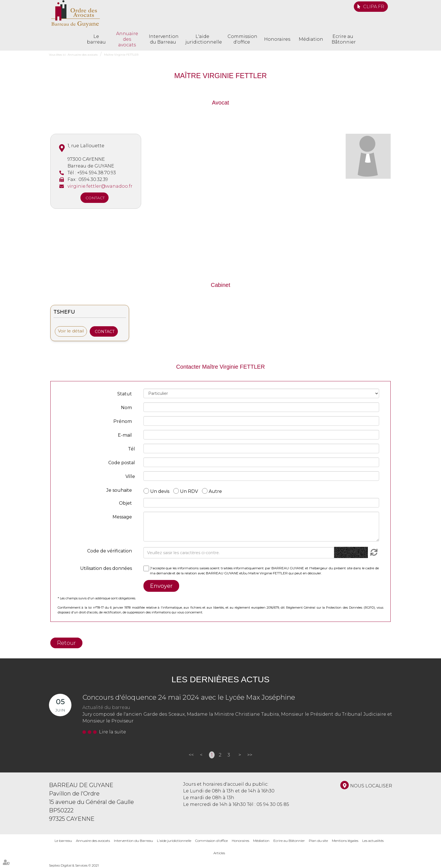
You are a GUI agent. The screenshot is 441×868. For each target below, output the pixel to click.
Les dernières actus (220, 679)
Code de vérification (110, 551)
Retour (66, 643)
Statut (125, 394)
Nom (126, 408)
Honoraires (277, 39)
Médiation (311, 39)
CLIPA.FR (374, 7)
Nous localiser (371, 786)
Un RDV (189, 491)
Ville (130, 476)
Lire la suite (112, 732)
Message (122, 517)
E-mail (125, 435)
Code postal (122, 463)
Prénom (123, 421)
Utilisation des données (106, 568)
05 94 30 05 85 (273, 804)
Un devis (160, 491)
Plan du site (318, 841)
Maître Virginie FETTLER (121, 55)
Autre (215, 491)
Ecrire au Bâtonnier (343, 39)
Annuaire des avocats (127, 39)
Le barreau (96, 39)
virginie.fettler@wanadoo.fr (100, 186)
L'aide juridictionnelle (202, 39)
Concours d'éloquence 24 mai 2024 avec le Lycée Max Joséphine (189, 697)
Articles (219, 853)
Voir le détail (71, 331)
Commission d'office (242, 39)
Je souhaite (119, 490)
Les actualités (373, 841)
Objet (125, 503)
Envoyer (161, 586)
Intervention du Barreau (163, 39)
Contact (95, 198)
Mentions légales (345, 841)
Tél (131, 449)
